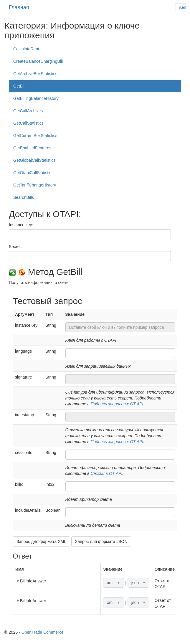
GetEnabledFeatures (32, 148)
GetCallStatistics (28, 123)
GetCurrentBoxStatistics (35, 136)
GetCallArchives (28, 111)
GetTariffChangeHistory (35, 185)
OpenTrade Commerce (43, 632)
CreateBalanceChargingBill (38, 61)
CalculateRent (26, 49)
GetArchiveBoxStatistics (35, 74)
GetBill (19, 86)
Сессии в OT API (107, 473)
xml (114, 583)
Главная (19, 7)
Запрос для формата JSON (101, 541)
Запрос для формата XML (41, 541)
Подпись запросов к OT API (117, 404)
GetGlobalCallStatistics (34, 160)
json (139, 583)
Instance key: (21, 225)
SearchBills (24, 197)
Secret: (15, 247)
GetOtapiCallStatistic (32, 173)
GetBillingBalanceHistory (36, 98)
